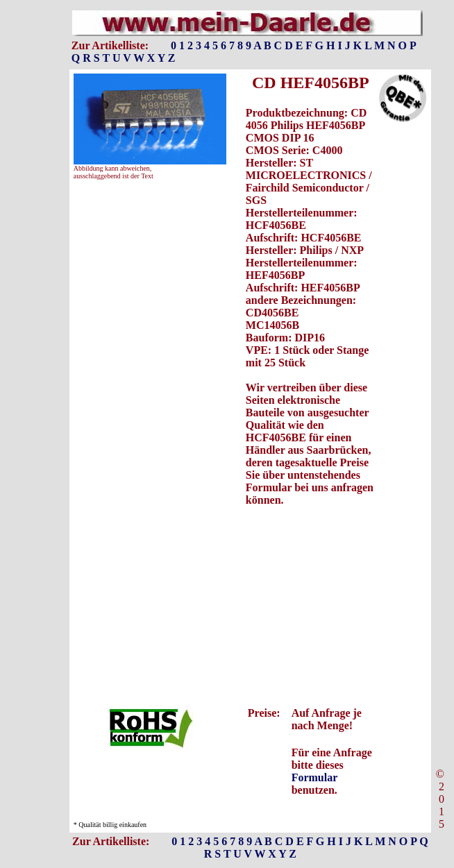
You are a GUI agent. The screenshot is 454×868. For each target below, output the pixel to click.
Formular (314, 777)
